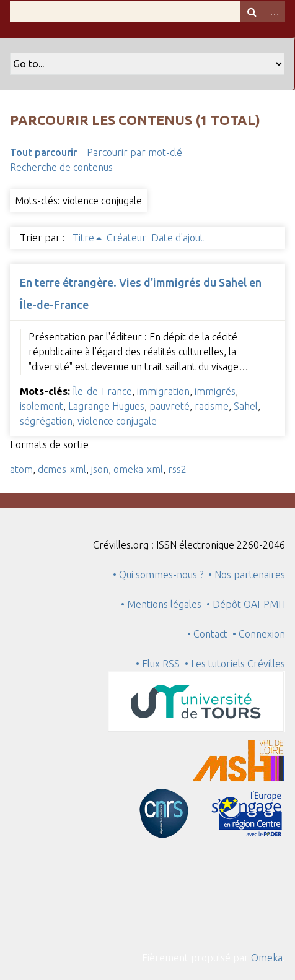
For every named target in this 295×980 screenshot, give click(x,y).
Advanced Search (274, 11)
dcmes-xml (62, 469)
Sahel (246, 406)
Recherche (252, 11)
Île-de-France (102, 391)
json (100, 469)
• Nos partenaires (247, 575)
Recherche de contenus (61, 167)
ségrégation (46, 421)
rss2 (177, 469)
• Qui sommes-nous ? (158, 575)
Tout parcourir (43, 152)
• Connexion (259, 634)
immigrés (215, 391)
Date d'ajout (178, 238)
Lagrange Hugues (106, 406)
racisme (212, 406)
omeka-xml (138, 469)
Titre (83, 238)
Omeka (267, 958)
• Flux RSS (158, 664)
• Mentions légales (161, 604)
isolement (42, 406)
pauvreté (170, 406)
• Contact (210, 634)
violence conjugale (117, 421)
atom (21, 469)
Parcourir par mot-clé (134, 152)
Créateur (126, 238)
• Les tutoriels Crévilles (235, 664)
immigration (163, 391)
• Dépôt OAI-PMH (246, 604)
